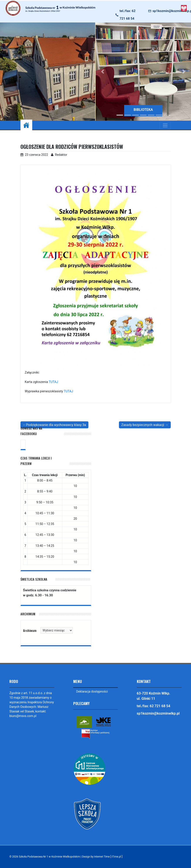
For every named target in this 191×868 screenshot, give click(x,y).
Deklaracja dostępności (92, 691)
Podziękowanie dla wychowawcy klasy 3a (56, 425)
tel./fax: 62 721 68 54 (128, 15)
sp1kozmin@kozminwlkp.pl (158, 713)
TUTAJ (53, 382)
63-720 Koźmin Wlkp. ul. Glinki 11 (154, 696)
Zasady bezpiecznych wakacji (143, 425)
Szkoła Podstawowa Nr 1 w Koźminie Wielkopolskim (50, 857)
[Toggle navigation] (165, 125)
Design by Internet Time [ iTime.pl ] (103, 857)
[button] (103, 72)
